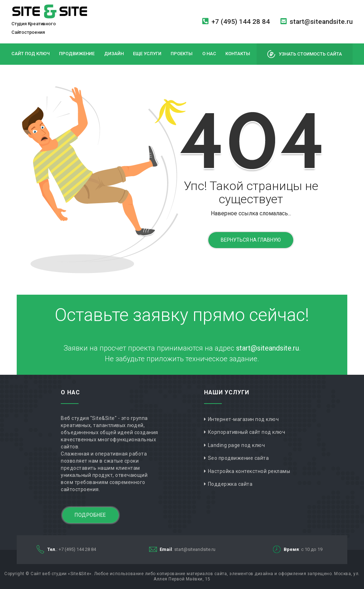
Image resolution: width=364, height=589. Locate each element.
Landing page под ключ (237, 445)
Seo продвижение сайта (239, 458)
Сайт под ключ (31, 54)
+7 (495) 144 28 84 (236, 22)
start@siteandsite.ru (317, 22)
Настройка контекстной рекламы (249, 471)
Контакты (238, 54)
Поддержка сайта (230, 484)
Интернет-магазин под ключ (243, 419)
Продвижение (77, 54)
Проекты (182, 54)
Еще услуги (147, 54)
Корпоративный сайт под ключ (247, 432)
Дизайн (114, 54)
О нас (209, 54)
